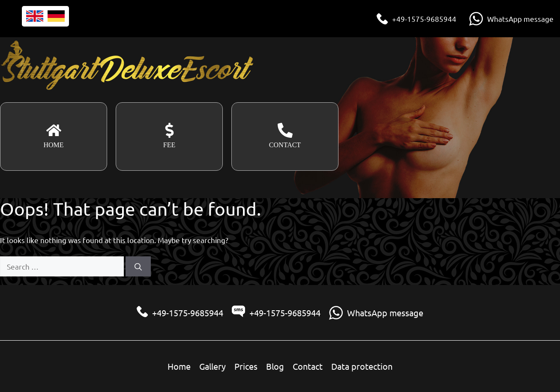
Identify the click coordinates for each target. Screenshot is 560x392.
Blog (275, 366)
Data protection (362, 366)
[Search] (138, 267)
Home (179, 366)
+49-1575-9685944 (424, 19)
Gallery (213, 366)
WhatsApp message (520, 19)
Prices (246, 366)
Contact (308, 366)
